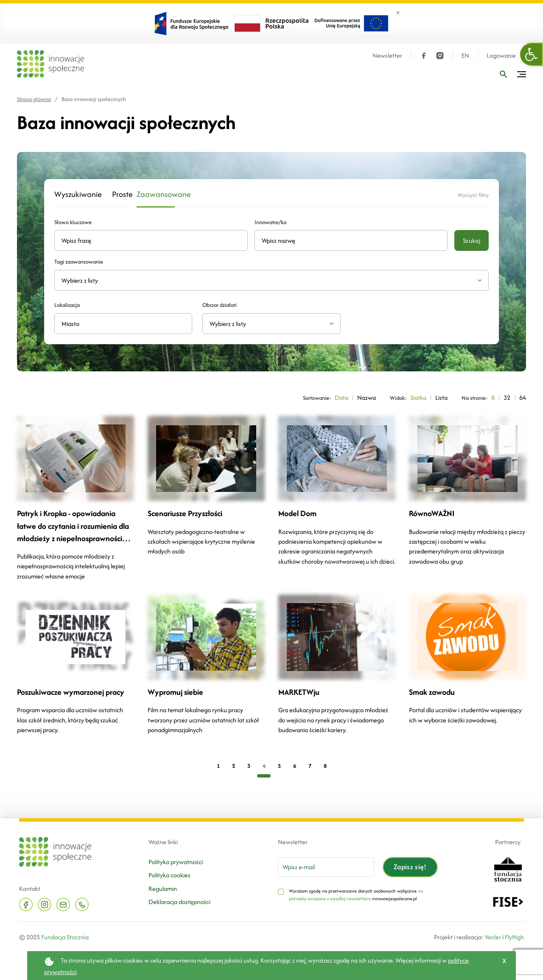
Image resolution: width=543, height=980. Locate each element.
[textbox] (268, 324)
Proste (119, 195)
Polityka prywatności (176, 862)
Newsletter (387, 56)
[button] (532, 54)
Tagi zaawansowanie (79, 262)
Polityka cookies (169, 875)
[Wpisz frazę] (504, 74)
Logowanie (501, 56)
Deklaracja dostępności (179, 902)
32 (507, 397)
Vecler (493, 937)
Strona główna (34, 99)
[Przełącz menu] (522, 74)
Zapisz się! (410, 867)
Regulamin (163, 889)
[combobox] (271, 324)
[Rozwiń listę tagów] (480, 280)
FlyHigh (514, 937)
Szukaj (472, 240)
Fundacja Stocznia (65, 937)
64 (523, 397)
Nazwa (367, 397)
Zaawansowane (156, 195)
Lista (441, 397)
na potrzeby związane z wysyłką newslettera (356, 895)
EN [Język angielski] (465, 56)
